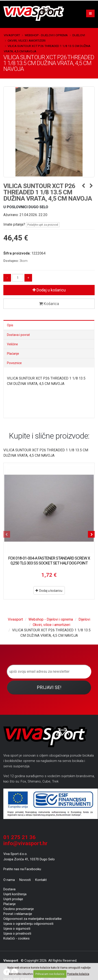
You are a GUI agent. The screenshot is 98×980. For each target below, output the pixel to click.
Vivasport (12, 35)
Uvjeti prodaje (13, 899)
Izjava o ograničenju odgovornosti (28, 924)
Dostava (9, 889)
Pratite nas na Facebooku (22, 869)
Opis (10, 325)
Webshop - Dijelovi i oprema (46, 35)
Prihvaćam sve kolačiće (50, 974)
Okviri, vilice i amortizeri (27, 40)
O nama (9, 880)
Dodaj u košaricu (49, 290)
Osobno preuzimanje (19, 909)
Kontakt (41, 880)
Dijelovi (79, 35)
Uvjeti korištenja (15, 894)
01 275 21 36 (20, 837)
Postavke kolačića (78, 974)
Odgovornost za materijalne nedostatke (33, 919)
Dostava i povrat (18, 335)
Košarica (49, 304)
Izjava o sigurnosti (17, 929)
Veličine (12, 344)
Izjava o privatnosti (17, 933)
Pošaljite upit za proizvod (43, 225)
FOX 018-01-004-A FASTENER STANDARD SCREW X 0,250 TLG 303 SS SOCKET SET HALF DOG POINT (49, 561)
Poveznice (14, 363)
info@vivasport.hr (25, 843)
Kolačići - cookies (16, 938)
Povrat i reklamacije (18, 914)
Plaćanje (13, 354)
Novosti (25, 880)
